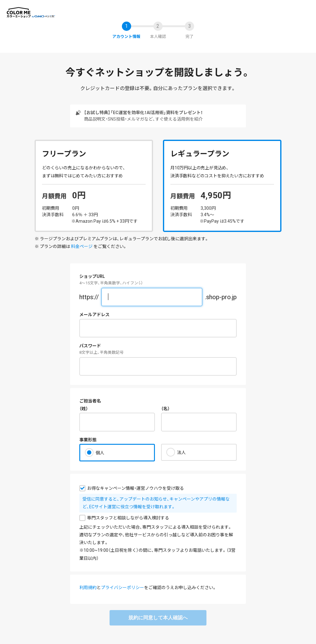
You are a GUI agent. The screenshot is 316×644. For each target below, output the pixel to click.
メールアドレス (94, 315)
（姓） (84, 409)
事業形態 (88, 440)
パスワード (90, 346)
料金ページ (82, 246)
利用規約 (88, 588)
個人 (100, 453)
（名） (165, 409)
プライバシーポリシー (123, 588)
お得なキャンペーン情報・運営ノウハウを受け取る (135, 488)
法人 (181, 452)
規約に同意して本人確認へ (158, 618)
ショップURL (92, 276)
